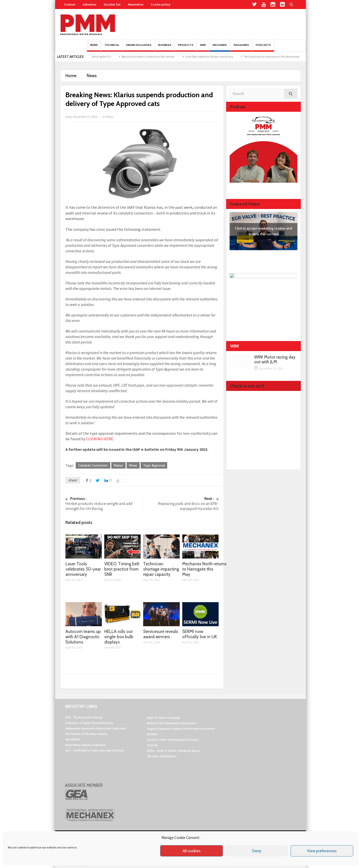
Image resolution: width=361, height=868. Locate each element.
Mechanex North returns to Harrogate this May (204, 569)
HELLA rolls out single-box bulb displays (119, 637)
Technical (112, 47)
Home (71, 76)
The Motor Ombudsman (162, 756)
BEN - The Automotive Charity (84, 717)
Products (186, 47)
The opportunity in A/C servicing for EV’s (97, 57)
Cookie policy (160, 4)
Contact (70, 4)
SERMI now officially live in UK (200, 634)
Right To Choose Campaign (164, 718)
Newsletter (136, 4)
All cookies (192, 851)
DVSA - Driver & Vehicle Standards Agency (174, 751)
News (94, 47)
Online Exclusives (139, 47)
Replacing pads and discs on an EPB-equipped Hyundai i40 (180, 504)
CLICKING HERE (100, 439)
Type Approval (154, 465)
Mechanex (220, 47)
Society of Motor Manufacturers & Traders (173, 740)
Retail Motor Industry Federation (85, 745)
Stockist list (112, 4)
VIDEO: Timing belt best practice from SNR (122, 569)
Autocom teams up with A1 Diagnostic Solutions (83, 637)
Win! (203, 47)
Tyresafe (152, 745)
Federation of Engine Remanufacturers (89, 723)
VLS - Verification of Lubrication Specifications (95, 750)
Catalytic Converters (93, 465)
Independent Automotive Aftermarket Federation (96, 728)
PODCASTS (263, 47)
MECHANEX (72, 739)
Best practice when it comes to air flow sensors (157, 57)
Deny (257, 851)
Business (165, 47)
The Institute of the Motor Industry (86, 734)
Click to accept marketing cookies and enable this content (263, 231)
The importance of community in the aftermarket (280, 57)
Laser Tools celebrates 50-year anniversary (218, 57)
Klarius (118, 465)
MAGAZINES (241, 47)
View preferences (322, 851)
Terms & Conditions (75, 865)
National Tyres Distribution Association (171, 723)
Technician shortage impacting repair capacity (161, 569)
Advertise (89, 4)
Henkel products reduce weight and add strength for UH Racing (104, 504)
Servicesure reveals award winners (161, 634)
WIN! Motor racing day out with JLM (275, 360)
